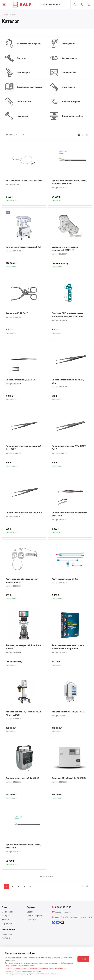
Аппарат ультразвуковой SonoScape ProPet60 (23, 647)
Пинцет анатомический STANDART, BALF (69, 448)
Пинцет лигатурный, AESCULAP (21, 380)
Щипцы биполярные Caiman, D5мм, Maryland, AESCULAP (69, 182)
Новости (6, 920)
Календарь (7, 934)
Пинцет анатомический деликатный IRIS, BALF (23, 448)
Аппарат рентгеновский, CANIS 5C (68, 712)
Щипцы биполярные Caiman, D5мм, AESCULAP (23, 846)
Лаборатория (23, 72)
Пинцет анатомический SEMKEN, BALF (68, 381)
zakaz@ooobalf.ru (63, 912)
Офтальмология (69, 58)
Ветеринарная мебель (72, 116)
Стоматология (68, 87)
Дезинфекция (68, 43)
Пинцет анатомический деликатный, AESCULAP (70, 514)
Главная (5, 15)
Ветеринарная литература (29, 87)
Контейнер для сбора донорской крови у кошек (22, 580)
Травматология (24, 101)
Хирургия (21, 58)
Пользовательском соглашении (48, 974)
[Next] (88, 886)
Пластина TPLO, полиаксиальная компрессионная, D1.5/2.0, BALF (68, 315)
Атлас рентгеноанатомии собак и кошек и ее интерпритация (68, 647)
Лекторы (6, 938)
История (6, 916)
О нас (5, 907)
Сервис (30, 912)
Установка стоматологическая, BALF (23, 247)
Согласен (83, 959)
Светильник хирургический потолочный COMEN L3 (65, 248)
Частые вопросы (34, 916)
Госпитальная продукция (29, 43)
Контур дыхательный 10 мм (66, 579)
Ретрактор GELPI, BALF (17, 313)
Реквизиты (32, 920)
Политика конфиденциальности (17, 968)
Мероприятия (9, 929)
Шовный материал (71, 101)
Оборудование (69, 72)
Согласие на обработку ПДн (41, 968)
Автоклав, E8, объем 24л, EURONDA (69, 778)
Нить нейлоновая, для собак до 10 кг (24, 180)
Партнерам (7, 923)
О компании (7, 912)
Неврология (22, 116)
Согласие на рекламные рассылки (27, 971)
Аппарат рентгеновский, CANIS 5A (22, 778)
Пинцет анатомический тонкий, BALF (24, 512)
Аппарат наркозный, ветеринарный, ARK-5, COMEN (23, 713)
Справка (31, 907)
